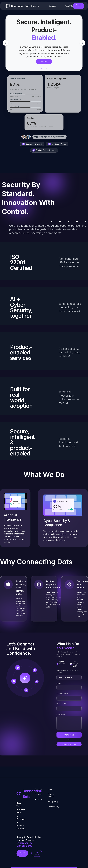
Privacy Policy (53, 802)
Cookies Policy (53, 807)
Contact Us (78, 6)
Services (38, 794)
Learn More (37, 853)
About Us (38, 799)
